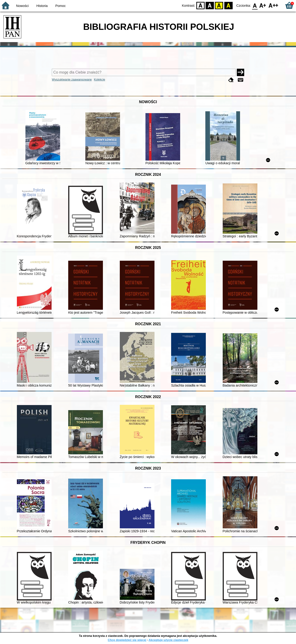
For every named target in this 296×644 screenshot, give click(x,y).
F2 (273, 5)
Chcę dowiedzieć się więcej (127, 640)
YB (219, 5)
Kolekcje (99, 79)
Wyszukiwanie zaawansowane (72, 79)
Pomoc (60, 6)
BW (210, 5)
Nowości (22, 6)
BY (228, 5)
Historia (42, 6)
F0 (255, 5)
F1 (263, 5)
